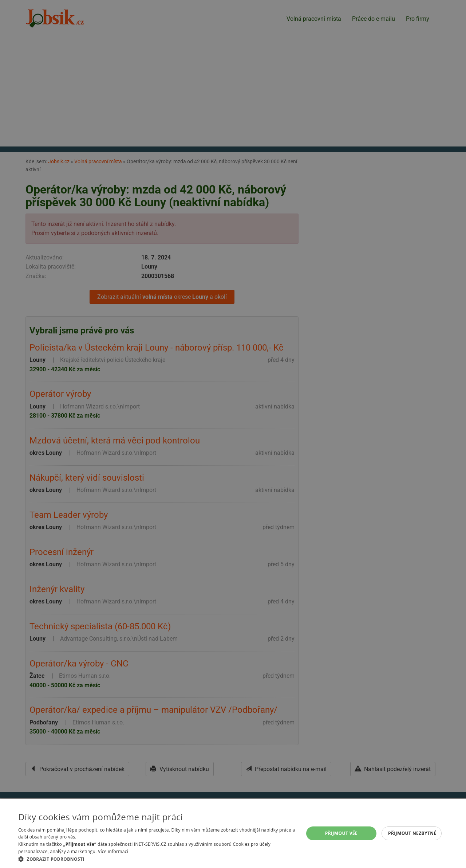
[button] (157, 859)
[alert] (233, 434)
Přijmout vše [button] (341, 833)
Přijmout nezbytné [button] (412, 833)
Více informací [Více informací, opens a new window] (113, 851)
